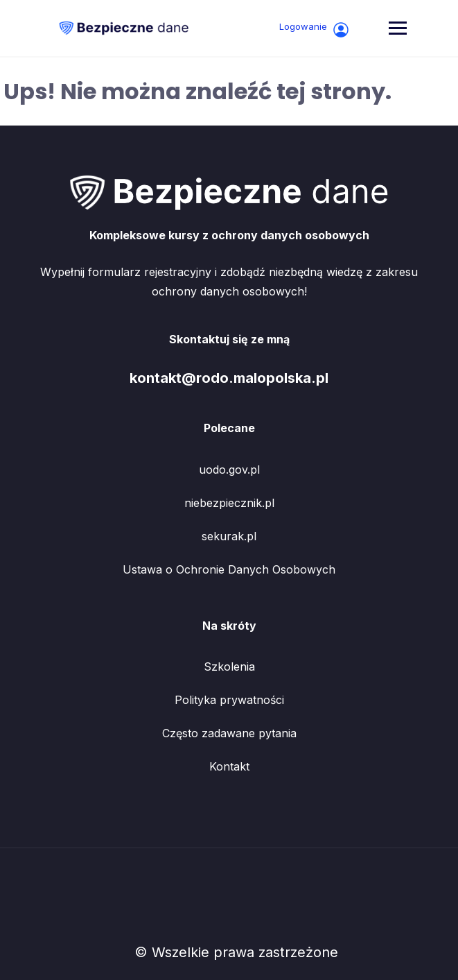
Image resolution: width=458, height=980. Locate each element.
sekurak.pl (229, 536)
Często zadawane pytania (229, 733)
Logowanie (314, 29)
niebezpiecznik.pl (229, 503)
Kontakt (229, 766)
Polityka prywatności (229, 700)
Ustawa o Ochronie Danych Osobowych (229, 569)
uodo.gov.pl (229, 470)
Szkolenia (229, 667)
